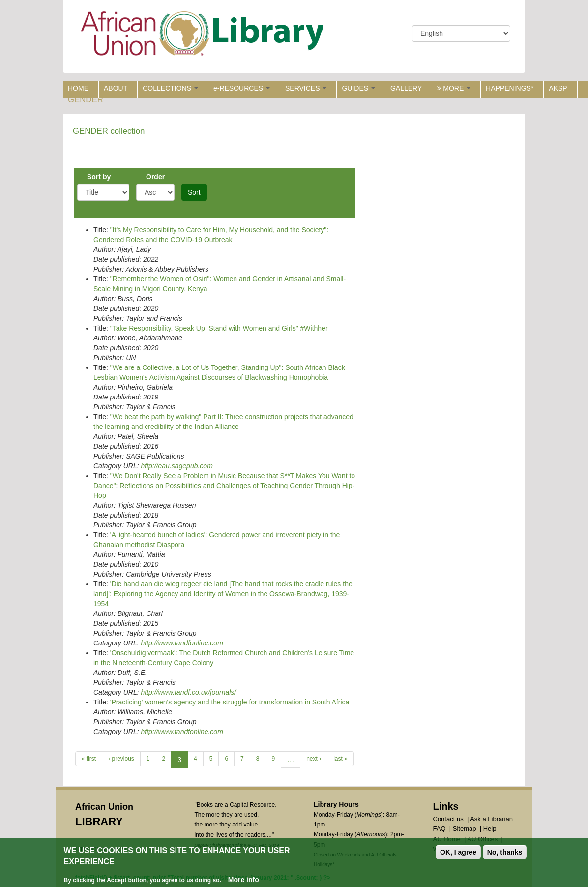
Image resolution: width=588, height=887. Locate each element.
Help (490, 829)
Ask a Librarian (491, 819)
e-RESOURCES (242, 88)
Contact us (448, 819)
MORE (454, 88)
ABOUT (116, 88)
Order (155, 177)
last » (340, 759)
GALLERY (406, 88)
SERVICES (306, 88)
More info (244, 880)
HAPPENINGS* (510, 88)
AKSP (558, 88)
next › (314, 759)
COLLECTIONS (170, 88)
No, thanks (505, 853)
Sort (194, 192)
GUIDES (358, 88)
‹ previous (121, 759)
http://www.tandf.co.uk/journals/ (188, 692)
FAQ (440, 829)
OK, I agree (458, 853)
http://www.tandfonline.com (182, 643)
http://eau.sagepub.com (176, 466)
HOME (78, 88)
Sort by (99, 177)
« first (89, 759)
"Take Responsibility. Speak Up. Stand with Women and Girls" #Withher (219, 328)
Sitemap (465, 829)
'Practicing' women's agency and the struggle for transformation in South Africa (230, 702)
